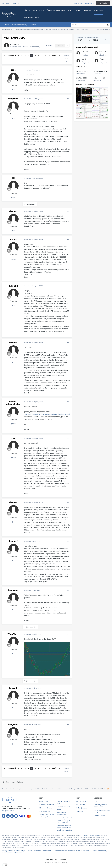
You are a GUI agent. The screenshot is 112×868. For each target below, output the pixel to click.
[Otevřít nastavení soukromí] (3, 865)
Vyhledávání (80, 811)
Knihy (79, 10)
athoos (13, 239)
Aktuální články (44, 801)
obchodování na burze (91, 835)
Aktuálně (28, 17)
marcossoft (86, 51)
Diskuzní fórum (81, 801)
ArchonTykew (105, 51)
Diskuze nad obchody (32, 47)
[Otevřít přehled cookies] (6, 865)
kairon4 (13, 688)
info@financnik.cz (8, 811)
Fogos (102, 59)
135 (13, 259)
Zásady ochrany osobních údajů (13, 851)
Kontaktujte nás (52, 860)
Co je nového (80, 805)
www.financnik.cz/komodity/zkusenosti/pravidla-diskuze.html (47, 414)
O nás (38, 17)
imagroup (13, 99)
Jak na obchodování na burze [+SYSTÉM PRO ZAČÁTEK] (64, 820)
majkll (84, 59)
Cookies (63, 860)
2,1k (13, 458)
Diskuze (7, 25)
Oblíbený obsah (81, 808)
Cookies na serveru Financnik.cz (39, 851)
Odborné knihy (99, 816)
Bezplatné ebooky (45, 811)
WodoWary (13, 634)
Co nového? (6, 3)
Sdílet (49, 46)
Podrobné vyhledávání (47, 805)
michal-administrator (13, 403)
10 (49, 55)
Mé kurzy (16, 3)
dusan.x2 (13, 286)
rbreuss (13, 211)
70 (14, 305)
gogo (13, 70)
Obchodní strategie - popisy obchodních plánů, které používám (65, 828)
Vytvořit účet (103, 3)
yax (13, 438)
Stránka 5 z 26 (67, 58)
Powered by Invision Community (56, 862)
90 (14, 89)
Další (54, 55)
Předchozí (12, 55)
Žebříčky (33, 25)
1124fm (16, 44)
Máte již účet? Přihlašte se (84, 3)
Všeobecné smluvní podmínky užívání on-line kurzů (72, 851)
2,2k (13, 198)
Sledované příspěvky (20, 25)
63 (14, 708)
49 (14, 118)
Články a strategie (56, 10)
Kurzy (71, 10)
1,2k (14, 424)
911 (13, 178)
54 (14, 654)
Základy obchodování (34, 10)
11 (14, 231)
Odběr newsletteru (45, 808)
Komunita (98, 10)
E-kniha (88, 10)
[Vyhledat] (82, 25)
